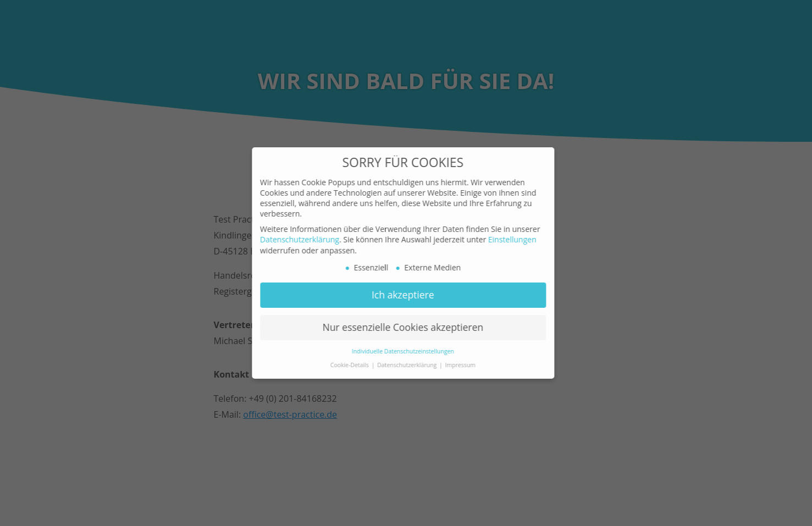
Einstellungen (505, 239)
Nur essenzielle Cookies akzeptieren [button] (396, 327)
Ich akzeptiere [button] (396, 295)
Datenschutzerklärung (292, 239)
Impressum (453, 365)
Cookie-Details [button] (343, 365)
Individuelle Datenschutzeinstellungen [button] (396, 351)
